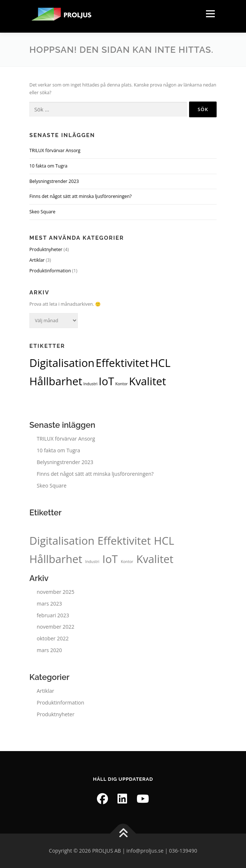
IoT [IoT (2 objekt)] (106, 381)
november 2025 (56, 592)
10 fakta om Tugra (48, 166)
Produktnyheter (46, 249)
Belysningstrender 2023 (54, 181)
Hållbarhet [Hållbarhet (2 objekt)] (56, 381)
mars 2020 (49, 650)
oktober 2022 (53, 638)
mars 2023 (49, 604)
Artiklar (37, 260)
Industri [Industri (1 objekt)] (91, 384)
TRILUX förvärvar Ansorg (55, 150)
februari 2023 (53, 615)
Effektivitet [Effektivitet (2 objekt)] (122, 363)
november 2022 (56, 627)
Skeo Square (42, 212)
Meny (210, 14)
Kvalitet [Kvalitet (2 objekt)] (147, 381)
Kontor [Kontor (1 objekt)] (122, 384)
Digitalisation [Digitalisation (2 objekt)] (62, 363)
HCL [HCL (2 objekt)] (160, 363)
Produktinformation (50, 271)
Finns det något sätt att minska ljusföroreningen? (81, 196)
